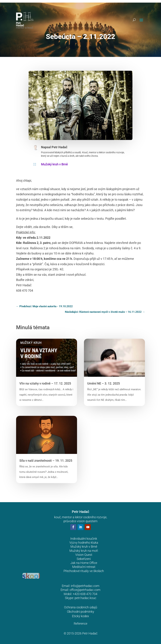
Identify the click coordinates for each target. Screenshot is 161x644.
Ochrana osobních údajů (81, 607)
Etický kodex (80, 616)
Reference (80, 624)
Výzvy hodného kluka (84, 543)
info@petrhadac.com (85, 586)
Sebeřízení (84, 559)
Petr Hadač (59, 147)
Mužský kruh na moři (84, 551)
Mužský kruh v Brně (54, 164)
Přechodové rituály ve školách (84, 571)
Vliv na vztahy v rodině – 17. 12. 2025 (45, 383)
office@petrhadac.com (85, 590)
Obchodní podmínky (81, 612)
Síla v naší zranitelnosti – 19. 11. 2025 (46, 461)
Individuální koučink (84, 539)
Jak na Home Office (84, 563)
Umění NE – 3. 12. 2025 (104, 383)
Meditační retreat (84, 567)
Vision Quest (84, 555)
